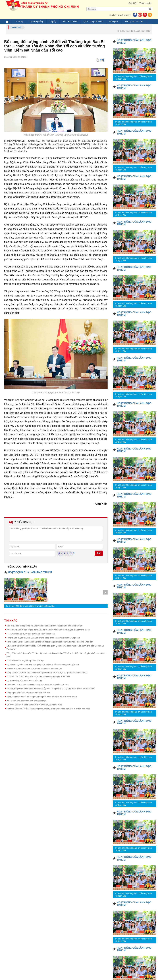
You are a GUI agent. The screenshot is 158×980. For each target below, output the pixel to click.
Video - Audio (145, 3)
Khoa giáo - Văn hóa (134, 22)
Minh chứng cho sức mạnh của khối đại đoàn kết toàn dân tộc (34, 669)
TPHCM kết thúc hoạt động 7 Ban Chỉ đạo (25, 661)
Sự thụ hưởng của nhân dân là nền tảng (24, 681)
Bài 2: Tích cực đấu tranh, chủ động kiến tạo (26, 701)
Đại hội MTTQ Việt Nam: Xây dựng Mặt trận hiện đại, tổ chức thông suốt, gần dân (43, 665)
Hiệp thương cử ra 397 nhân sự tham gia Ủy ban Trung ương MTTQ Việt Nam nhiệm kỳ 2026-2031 (51, 689)
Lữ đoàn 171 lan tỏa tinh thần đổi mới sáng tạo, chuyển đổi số (34, 705)
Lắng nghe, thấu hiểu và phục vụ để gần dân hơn (28, 693)
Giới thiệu (133, 3)
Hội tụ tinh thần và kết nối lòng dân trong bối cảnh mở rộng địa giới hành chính (42, 697)
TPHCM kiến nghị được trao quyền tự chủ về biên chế (31, 634)
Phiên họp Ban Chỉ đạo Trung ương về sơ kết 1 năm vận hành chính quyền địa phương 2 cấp (48, 630)
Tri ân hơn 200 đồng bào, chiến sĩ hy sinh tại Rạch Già (30, 606)
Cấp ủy (53, 22)
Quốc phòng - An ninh (93, 22)
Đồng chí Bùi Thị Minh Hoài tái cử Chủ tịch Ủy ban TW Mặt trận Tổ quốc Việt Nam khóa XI (47, 673)
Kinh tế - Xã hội (70, 22)
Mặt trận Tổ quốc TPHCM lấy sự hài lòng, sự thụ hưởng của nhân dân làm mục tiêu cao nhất (48, 709)
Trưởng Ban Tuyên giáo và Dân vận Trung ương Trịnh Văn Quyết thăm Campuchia (43, 638)
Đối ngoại (114, 22)
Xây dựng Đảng (36, 22)
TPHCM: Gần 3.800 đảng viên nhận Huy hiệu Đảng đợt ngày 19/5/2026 (38, 677)
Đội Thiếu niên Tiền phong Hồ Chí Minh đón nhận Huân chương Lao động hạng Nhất (44, 626)
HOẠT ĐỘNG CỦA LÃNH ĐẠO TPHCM (30, 572)
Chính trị (19, 22)
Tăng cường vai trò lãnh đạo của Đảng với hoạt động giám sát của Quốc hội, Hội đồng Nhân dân (50, 642)
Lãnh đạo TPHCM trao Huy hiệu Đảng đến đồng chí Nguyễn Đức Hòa (37, 685)
